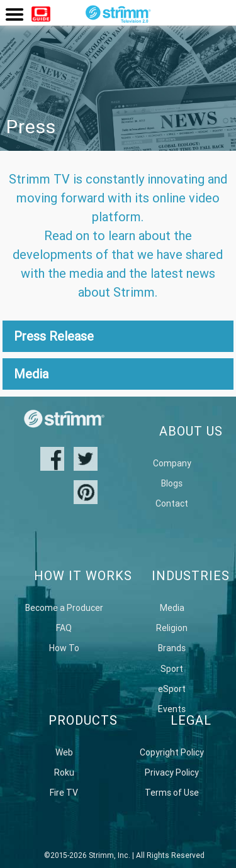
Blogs (172, 483)
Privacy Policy (172, 772)
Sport (172, 669)
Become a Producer (64, 608)
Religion (172, 628)
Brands (172, 648)
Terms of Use (172, 793)
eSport (172, 689)
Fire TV (64, 793)
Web (64, 752)
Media (172, 608)
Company (172, 463)
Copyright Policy (172, 752)
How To (64, 648)
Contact (172, 503)
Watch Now (41, 16)
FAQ (64, 628)
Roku (64, 772)
